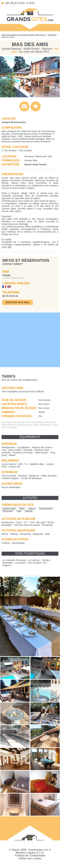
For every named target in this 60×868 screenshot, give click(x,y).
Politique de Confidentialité (30, 856)
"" (9, 508)
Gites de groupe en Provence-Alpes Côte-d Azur (24, 35)
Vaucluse (52, 35)
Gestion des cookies (30, 858)
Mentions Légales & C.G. (30, 853)
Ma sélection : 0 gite (20, 3)
